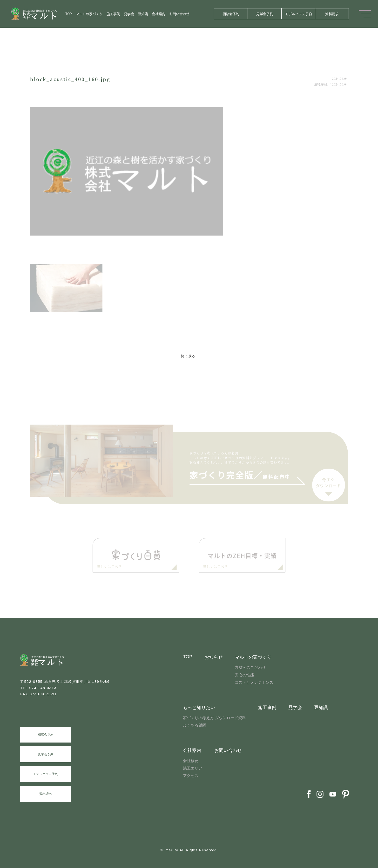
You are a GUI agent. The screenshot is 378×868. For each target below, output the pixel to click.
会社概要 (191, 761)
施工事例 (113, 14)
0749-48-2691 (43, 694)
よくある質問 (195, 725)
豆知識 (143, 14)
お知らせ (214, 657)
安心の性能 (244, 675)
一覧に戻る (186, 356)
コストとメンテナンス (254, 682)
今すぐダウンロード (329, 484)
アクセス (191, 776)
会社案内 (159, 14)
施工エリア (193, 768)
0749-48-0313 (43, 688)
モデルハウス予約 (298, 14)
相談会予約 (231, 14)
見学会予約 (265, 14)
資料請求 (332, 14)
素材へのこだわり (250, 667)
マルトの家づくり (89, 14)
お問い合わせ (179, 14)
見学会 (129, 14)
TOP (69, 14)
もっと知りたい (199, 707)
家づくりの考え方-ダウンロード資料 (214, 718)
